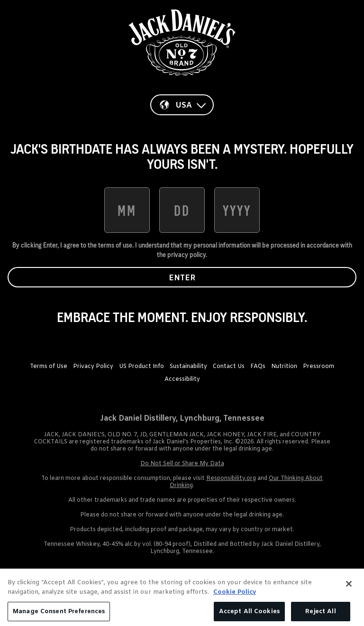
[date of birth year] (237, 210)
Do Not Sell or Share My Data (182, 464)
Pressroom (318, 367)
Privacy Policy (93, 367)
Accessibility (182, 379)
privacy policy (187, 255)
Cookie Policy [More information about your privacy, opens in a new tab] (235, 596)
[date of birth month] (127, 210)
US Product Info (141, 367)
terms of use (115, 245)
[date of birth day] (182, 210)
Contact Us (229, 367)
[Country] (182, 105)
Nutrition (284, 367)
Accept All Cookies (249, 615)
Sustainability (188, 367)
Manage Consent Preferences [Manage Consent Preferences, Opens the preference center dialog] (59, 615)
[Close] (349, 588)
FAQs (258, 367)
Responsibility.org (231, 479)
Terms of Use (49, 367)
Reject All (320, 615)
